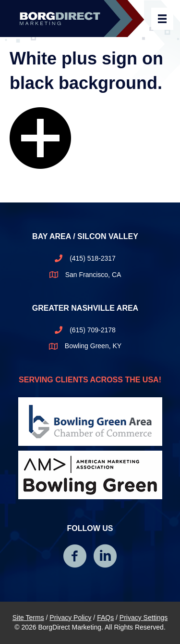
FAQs (105, 618)
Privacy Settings (144, 618)
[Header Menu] (162, 19)
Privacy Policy (70, 618)
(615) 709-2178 (93, 330)
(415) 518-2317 (93, 258)
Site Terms (28, 618)
